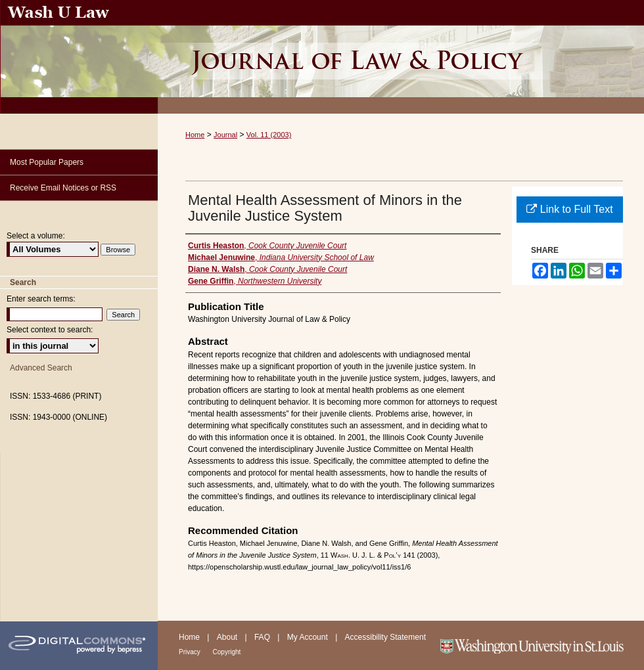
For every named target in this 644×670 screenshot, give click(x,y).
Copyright (227, 652)
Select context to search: (50, 330)
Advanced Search (41, 368)
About (228, 637)
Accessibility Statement (385, 637)
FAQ (263, 637)
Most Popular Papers (47, 162)
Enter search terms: (41, 299)
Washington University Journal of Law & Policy (401, 57)
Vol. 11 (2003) (269, 135)
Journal (225, 135)
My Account (309, 637)
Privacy (191, 652)
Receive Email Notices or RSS (63, 188)
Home (195, 135)
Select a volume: (36, 236)
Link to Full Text (569, 209)
